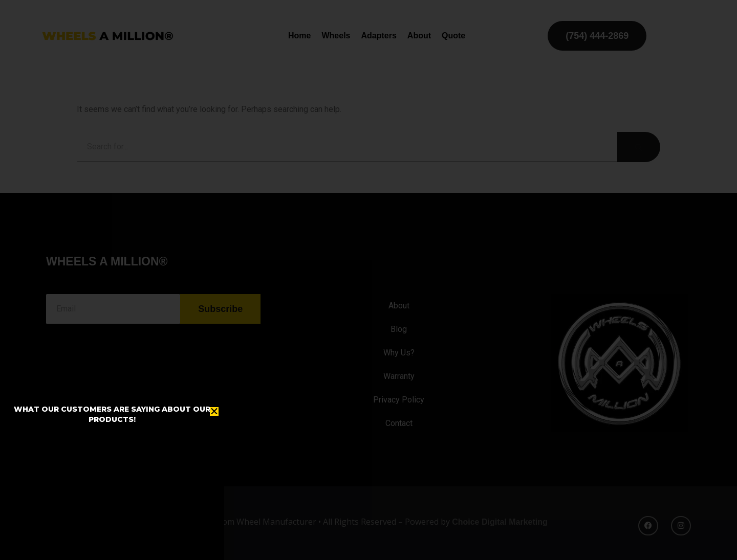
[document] (368, 280)
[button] (214, 411)
